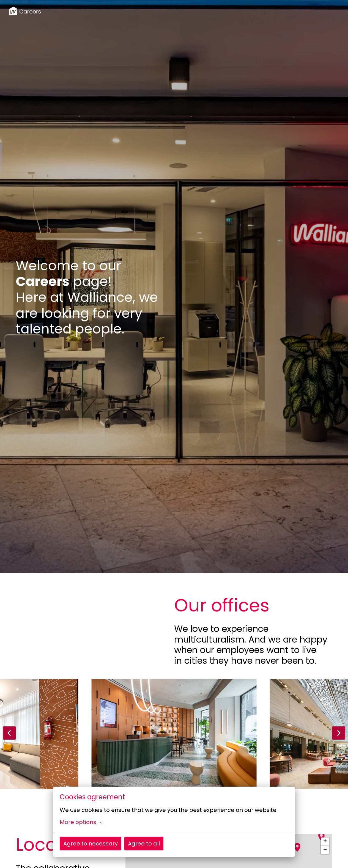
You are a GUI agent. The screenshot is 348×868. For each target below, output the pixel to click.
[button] (322, 837)
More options (81, 822)
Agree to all (144, 844)
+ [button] (325, 842)
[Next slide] (339, 733)
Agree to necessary (91, 844)
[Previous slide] (9, 733)
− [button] (325, 850)
